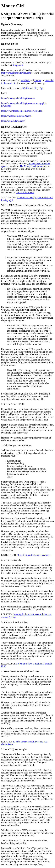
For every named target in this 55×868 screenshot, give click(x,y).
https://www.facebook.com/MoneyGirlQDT (22, 111)
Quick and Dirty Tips (33, 88)
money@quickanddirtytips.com (16, 73)
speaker (5, 166)
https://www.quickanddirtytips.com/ (18, 98)
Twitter (37, 80)
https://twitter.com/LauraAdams (16, 116)
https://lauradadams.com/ (13, 121)
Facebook (25, 80)
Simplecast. (18, 65)
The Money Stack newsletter (33, 166)
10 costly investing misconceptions (33, 555)
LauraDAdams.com (25, 193)
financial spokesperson (39, 164)
